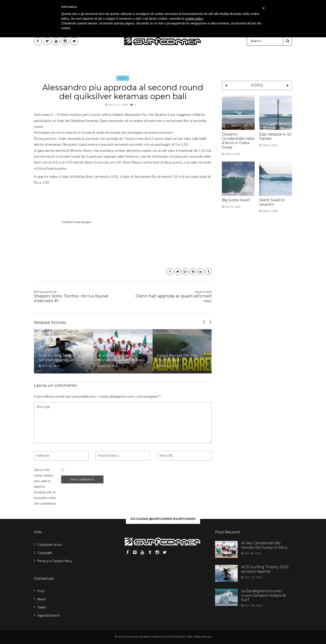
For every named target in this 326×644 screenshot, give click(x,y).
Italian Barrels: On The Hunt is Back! (177, 358)
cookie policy (194, 19)
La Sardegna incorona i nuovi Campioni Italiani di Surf (263, 595)
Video (42, 608)
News (123, 78)
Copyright (45, 553)
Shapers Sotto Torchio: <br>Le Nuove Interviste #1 (77, 297)
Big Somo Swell (236, 200)
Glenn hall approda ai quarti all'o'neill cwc (169, 297)
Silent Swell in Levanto (272, 202)
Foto (41, 591)
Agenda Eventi (48, 616)
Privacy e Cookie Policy (55, 561)
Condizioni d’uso (50, 545)
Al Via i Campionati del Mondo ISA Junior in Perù (121, 358)
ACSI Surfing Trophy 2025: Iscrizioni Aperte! (62, 358)
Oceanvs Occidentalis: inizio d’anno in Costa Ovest (238, 141)
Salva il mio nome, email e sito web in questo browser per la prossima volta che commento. (45, 487)
